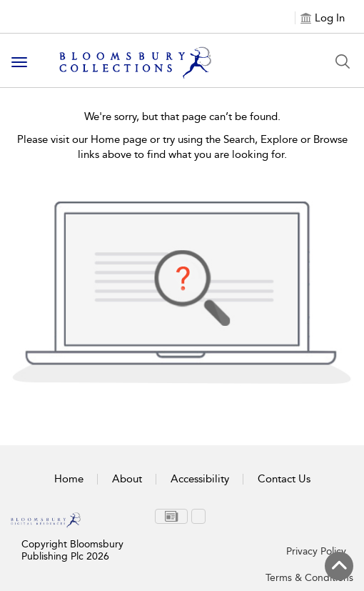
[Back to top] (339, 566)
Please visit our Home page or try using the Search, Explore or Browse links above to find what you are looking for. (182, 147)
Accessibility (200, 479)
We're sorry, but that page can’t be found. (182, 116)
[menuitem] (171, 516)
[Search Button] (343, 61)
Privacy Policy (316, 551)
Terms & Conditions (309, 578)
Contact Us (284, 479)
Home (69, 479)
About (127, 479)
